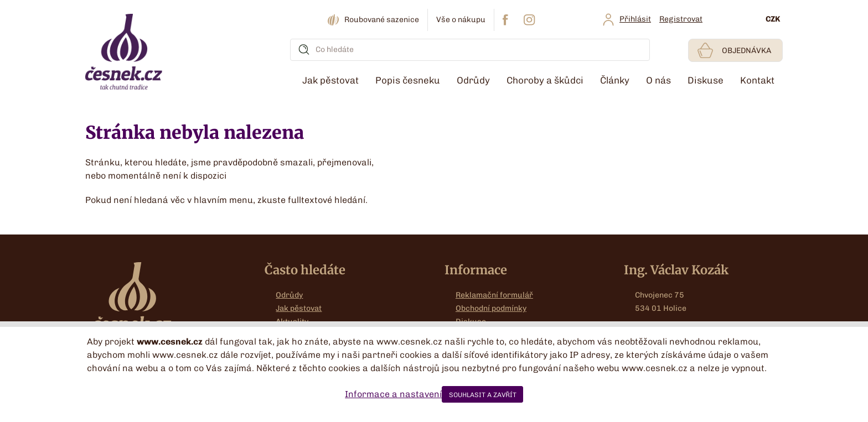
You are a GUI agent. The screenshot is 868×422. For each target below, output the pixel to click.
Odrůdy (289, 295)
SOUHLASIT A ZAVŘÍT (483, 395)
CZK (773, 19)
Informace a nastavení (393, 394)
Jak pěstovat (299, 308)
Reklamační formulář (494, 295)
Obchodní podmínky (491, 308)
